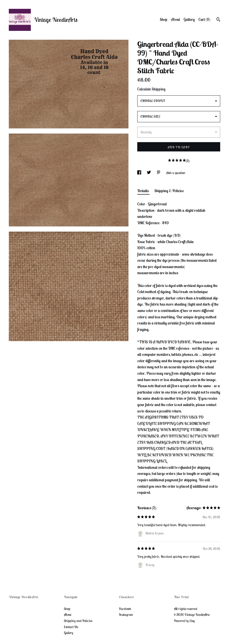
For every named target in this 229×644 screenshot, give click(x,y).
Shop (164, 19)
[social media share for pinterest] (159, 173)
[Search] (218, 20)
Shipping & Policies (169, 191)
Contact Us (71, 627)
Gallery (189, 19)
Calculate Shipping (151, 89)
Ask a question (176, 173)
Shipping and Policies (78, 621)
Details (143, 191)
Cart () (204, 19)
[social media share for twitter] (149, 173)
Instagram (126, 615)
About (175, 19)
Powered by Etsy (184, 621)
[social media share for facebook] (140, 173)
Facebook (125, 609)
